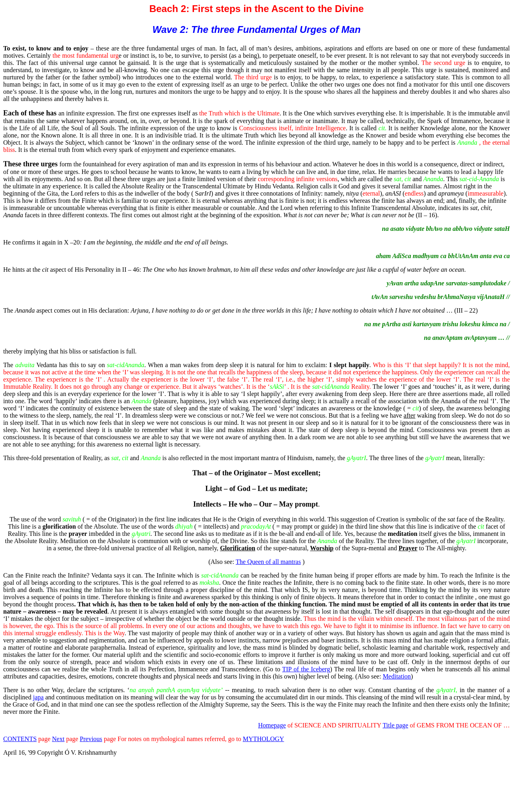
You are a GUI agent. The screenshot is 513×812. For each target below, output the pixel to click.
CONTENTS (20, 739)
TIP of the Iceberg (306, 669)
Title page (396, 725)
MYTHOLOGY (264, 739)
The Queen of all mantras (268, 562)
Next (58, 739)
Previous (91, 739)
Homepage (272, 725)
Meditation (397, 676)
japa (38, 697)
